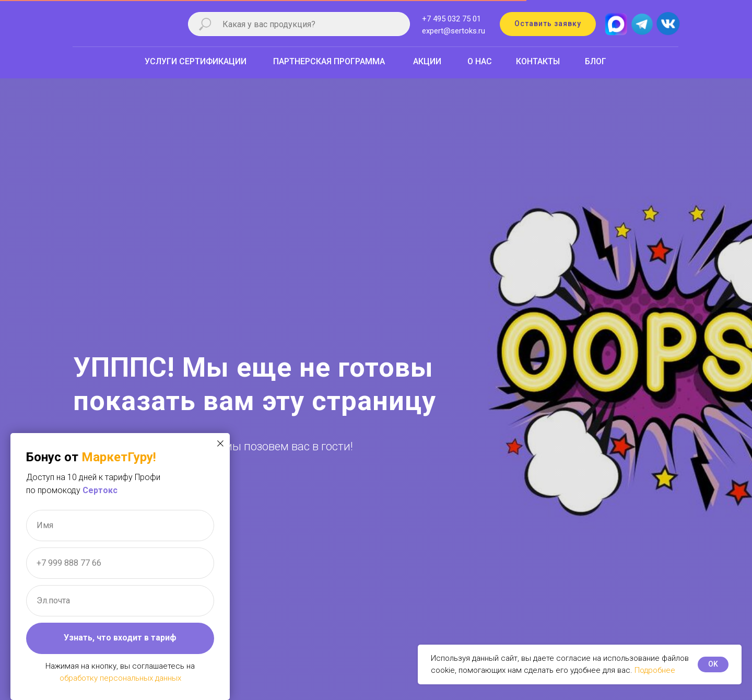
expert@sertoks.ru (454, 31)
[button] (548, 24)
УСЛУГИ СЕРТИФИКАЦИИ (196, 61)
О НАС (480, 61)
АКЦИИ (427, 61)
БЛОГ (596, 61)
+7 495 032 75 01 (451, 19)
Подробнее (655, 670)
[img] (668, 22)
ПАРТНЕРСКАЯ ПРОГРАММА (329, 61)
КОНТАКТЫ (538, 61)
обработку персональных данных (120, 678)
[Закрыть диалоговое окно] (220, 444)
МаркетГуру (117, 457)
